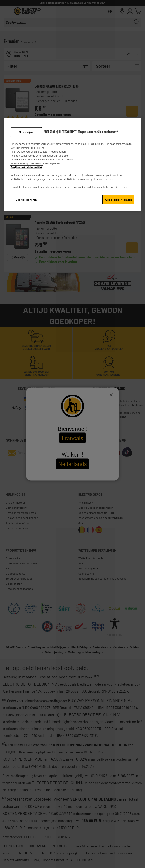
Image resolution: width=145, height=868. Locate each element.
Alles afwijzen (26, 132)
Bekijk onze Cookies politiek (27, 167)
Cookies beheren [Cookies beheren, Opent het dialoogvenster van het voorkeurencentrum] (26, 199)
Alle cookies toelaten (118, 199)
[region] (73, 165)
